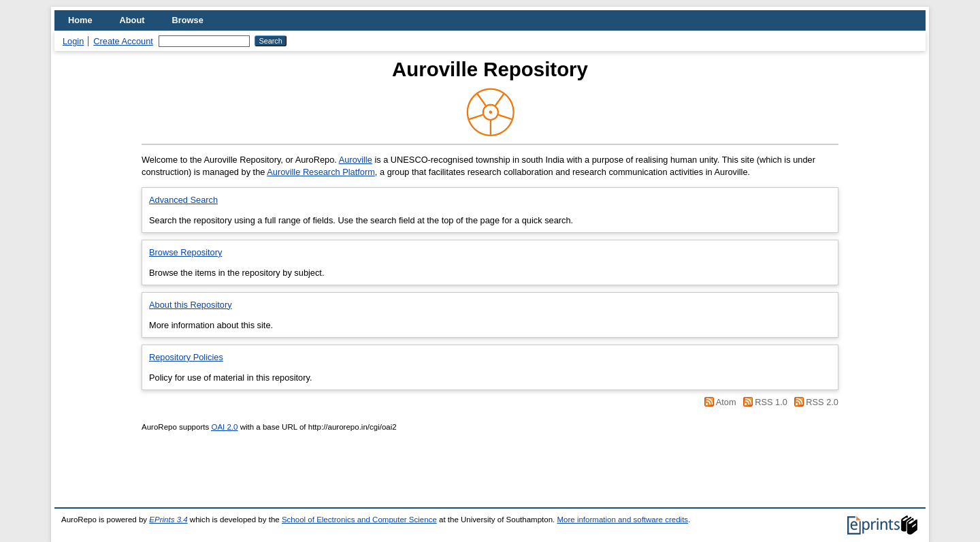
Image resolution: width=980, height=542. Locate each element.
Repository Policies (186, 357)
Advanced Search (183, 200)
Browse (188, 20)
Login (73, 41)
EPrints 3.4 (168, 520)
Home (80, 20)
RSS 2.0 (822, 402)
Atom (726, 402)
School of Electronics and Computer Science (359, 520)
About (132, 20)
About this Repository (191, 305)
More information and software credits (622, 520)
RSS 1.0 (771, 402)
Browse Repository (185, 252)
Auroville (356, 160)
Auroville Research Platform (321, 172)
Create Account (123, 41)
